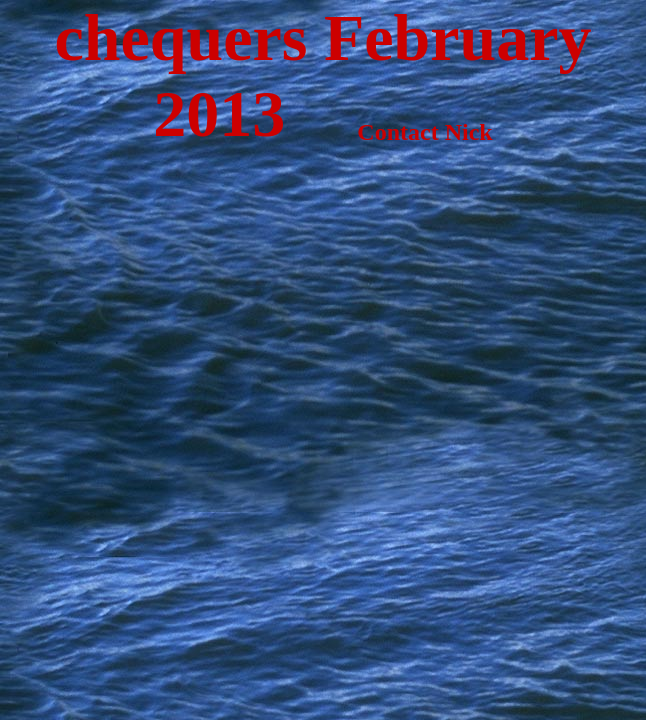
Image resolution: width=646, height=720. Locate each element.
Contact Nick (388, 132)
